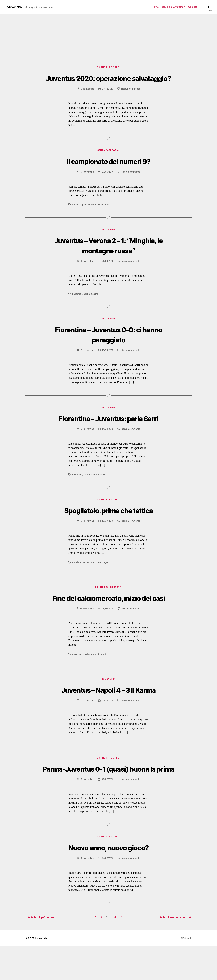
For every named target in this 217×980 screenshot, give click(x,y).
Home (155, 7)
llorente (92, 216)
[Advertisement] (108, 35)
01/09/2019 (108, 724)
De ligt (87, 487)
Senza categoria (108, 161)
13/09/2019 (108, 534)
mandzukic (96, 575)
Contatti (193, 7)
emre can (85, 575)
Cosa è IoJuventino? (173, 7)
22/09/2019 (108, 272)
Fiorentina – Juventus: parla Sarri (108, 430)
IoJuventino (14, 7)
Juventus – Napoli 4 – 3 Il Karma (108, 713)
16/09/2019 (108, 362)
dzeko (75, 216)
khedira (87, 677)
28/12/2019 (108, 99)
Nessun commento (131, 99)
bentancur (77, 305)
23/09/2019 (108, 183)
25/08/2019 (108, 814)
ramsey (102, 487)
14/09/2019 (108, 441)
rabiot (94, 487)
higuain (83, 216)
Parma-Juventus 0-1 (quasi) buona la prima (108, 798)
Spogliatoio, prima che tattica (108, 523)
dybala (76, 575)
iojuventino (88, 99)
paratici (104, 677)
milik (107, 216)
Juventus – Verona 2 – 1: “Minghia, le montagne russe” (109, 256)
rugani (106, 575)
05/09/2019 (108, 632)
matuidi (95, 677)
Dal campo (109, 241)
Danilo (87, 305)
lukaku (101, 216)
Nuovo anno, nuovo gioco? (108, 882)
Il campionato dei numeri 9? (108, 172)
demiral (95, 305)
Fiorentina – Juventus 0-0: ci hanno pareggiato (109, 346)
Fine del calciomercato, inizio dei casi (109, 616)
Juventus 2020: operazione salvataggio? (109, 83)
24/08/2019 (108, 893)
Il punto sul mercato (109, 600)
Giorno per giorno (108, 68)
